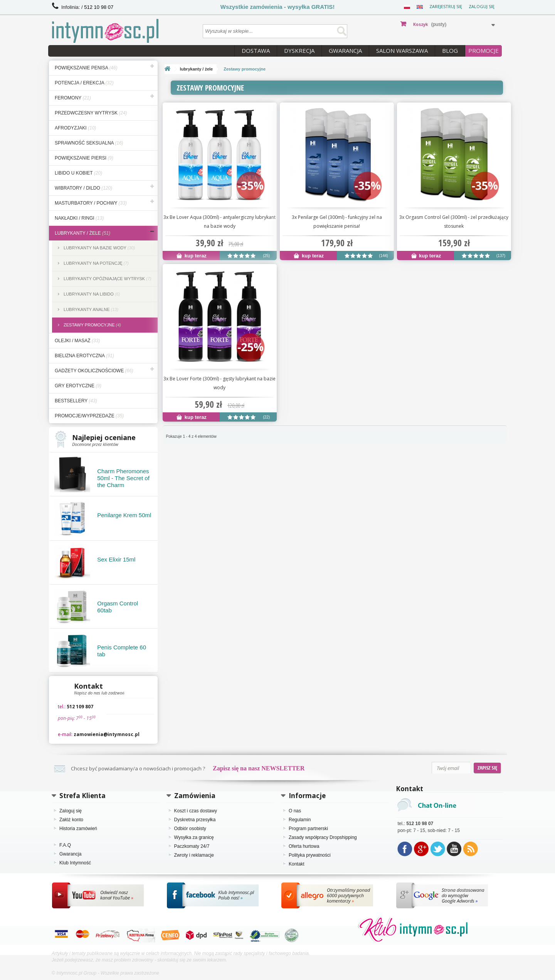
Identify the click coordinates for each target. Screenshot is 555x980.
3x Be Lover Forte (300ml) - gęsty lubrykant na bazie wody (219, 383)
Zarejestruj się (446, 6)
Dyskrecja (299, 50)
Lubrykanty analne (90, 309)
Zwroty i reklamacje (194, 855)
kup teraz (192, 256)
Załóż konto (71, 820)
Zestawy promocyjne (92, 325)
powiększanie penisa (86, 68)
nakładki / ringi (79, 218)
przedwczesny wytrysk (91, 113)
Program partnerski (308, 829)
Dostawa (256, 50)
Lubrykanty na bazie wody (99, 248)
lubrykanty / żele (82, 233)
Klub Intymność (75, 863)
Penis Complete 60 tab (122, 651)
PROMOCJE (484, 50)
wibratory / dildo (83, 188)
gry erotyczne (78, 386)
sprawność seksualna (89, 143)
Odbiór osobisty (190, 829)
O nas (295, 811)
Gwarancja (345, 50)
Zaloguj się (482, 6)
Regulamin (300, 820)
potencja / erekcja (84, 83)
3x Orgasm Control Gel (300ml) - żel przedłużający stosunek (454, 222)
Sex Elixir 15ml (116, 559)
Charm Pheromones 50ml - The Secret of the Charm (123, 478)
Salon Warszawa (402, 50)
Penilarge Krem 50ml (124, 515)
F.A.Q (65, 845)
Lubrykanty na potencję (96, 263)
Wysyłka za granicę (194, 837)
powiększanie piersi (84, 158)
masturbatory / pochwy (91, 203)
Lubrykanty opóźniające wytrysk (107, 279)
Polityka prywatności (310, 855)
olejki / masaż (77, 341)
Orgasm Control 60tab (118, 607)
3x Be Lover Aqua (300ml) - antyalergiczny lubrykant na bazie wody (219, 222)
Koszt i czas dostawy (196, 811)
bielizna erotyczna (84, 356)
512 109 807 (80, 707)
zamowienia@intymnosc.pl (107, 734)
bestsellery (76, 401)
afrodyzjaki (75, 128)
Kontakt (297, 864)
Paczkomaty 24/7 (192, 846)
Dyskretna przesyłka (195, 820)
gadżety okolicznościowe (94, 371)
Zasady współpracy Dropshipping (323, 837)
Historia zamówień (78, 829)
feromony (73, 98)
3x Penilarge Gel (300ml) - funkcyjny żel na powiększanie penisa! (337, 222)
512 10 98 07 (99, 7)
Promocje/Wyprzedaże (89, 416)
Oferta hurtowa (304, 846)
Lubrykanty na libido (91, 294)
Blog (450, 50)
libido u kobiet (78, 173)
